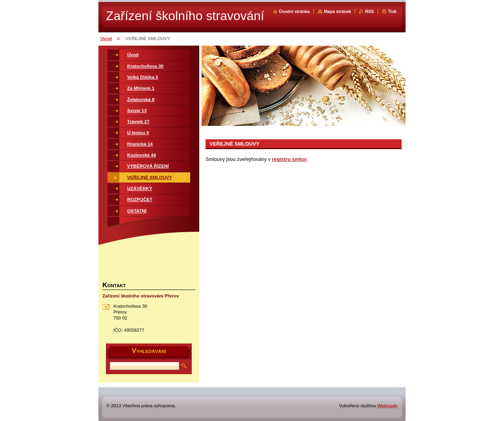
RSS (369, 11)
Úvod (106, 39)
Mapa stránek (337, 11)
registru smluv (289, 159)
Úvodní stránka (294, 11)
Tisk (392, 11)
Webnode (387, 406)
